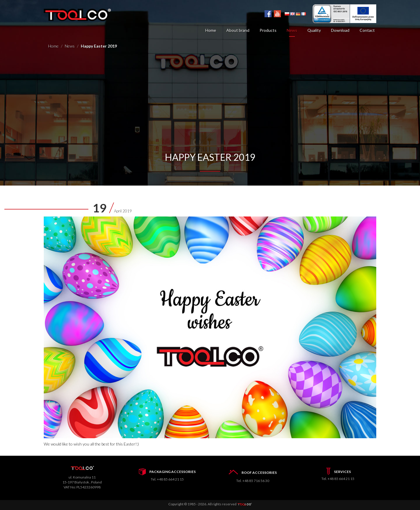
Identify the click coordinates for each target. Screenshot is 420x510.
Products (268, 30)
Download (340, 30)
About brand (238, 30)
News (292, 30)
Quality (314, 30)
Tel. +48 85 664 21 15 (167, 479)
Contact (367, 30)
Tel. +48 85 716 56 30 (253, 481)
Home (211, 30)
